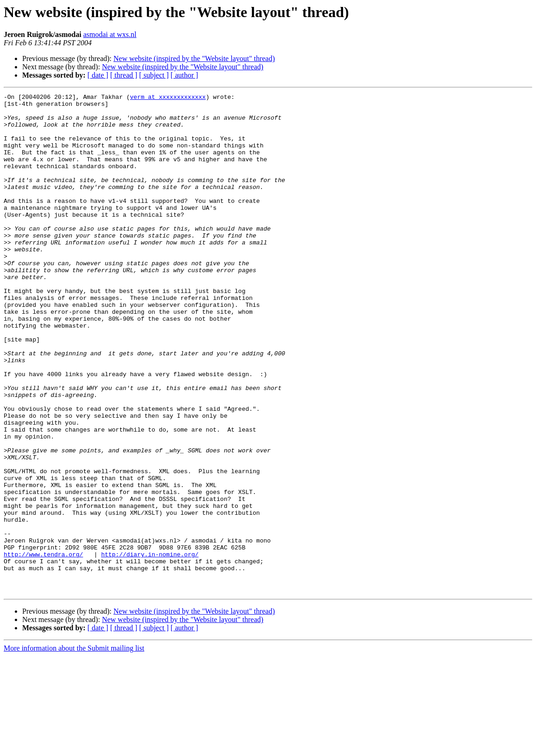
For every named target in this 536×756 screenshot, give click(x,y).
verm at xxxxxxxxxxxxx (168, 98)
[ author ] (185, 75)
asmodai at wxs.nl (110, 34)
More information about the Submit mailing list (74, 748)
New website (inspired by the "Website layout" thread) (194, 58)
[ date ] (98, 75)
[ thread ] (124, 75)
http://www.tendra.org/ (43, 647)
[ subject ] (154, 75)
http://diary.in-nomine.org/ (150, 647)
